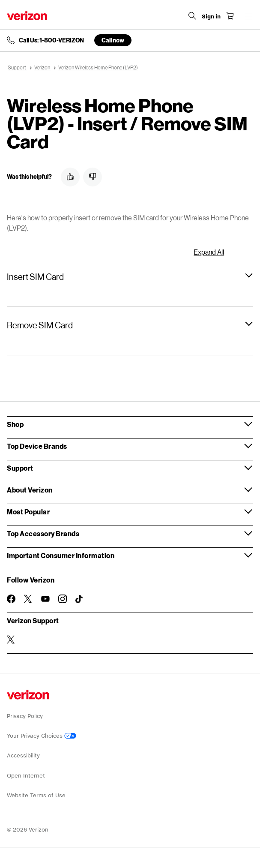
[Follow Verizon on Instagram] (63, 599)
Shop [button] (15, 424)
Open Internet (26, 776)
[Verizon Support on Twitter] (11, 640)
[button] (70, 177)
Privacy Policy (25, 716)
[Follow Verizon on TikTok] (80, 599)
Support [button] (20, 468)
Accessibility (23, 755)
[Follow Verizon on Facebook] (11, 599)
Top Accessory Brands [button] (43, 533)
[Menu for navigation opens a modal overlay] (249, 16)
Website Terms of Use (36, 795)
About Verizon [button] (30, 490)
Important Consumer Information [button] (61, 555)
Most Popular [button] (28, 512)
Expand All (209, 252)
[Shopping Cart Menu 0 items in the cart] (230, 16)
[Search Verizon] (192, 16)
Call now (113, 40)
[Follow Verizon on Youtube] (45, 599)
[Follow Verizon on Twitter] (28, 599)
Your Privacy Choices (42, 736)
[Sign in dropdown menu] (211, 17)
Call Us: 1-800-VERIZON (51, 40)
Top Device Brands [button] (37, 446)
